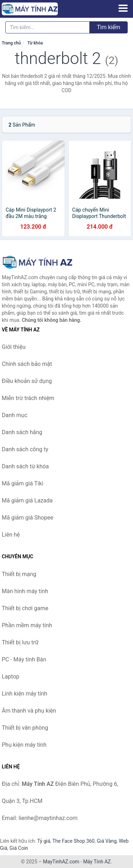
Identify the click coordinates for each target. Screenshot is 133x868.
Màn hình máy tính (25, 591)
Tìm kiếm (109, 27)
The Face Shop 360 (73, 841)
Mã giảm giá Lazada (27, 500)
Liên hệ (11, 535)
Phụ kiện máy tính (24, 745)
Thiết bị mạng (19, 574)
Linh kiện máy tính (24, 694)
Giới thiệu (14, 347)
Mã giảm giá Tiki (23, 483)
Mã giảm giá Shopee (27, 518)
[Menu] (123, 8)
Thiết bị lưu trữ (20, 642)
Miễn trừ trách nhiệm (28, 398)
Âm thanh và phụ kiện (29, 711)
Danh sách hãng (22, 432)
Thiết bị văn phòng (25, 728)
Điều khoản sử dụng (27, 381)
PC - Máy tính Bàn (24, 659)
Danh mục (15, 415)
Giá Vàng (107, 841)
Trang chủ (11, 43)
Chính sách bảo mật (27, 364)
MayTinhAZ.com (61, 862)
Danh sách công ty (25, 449)
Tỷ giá (44, 841)
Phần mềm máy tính (27, 625)
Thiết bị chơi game (25, 608)
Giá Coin (19, 848)
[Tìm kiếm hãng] (48, 27)
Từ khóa (35, 43)
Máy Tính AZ (97, 862)
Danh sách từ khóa (25, 466)
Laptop (11, 677)
